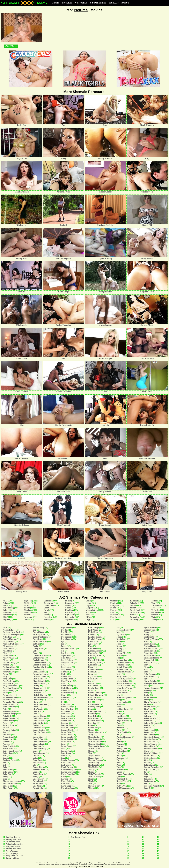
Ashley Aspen (9, 711)
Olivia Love (122, 718)
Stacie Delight (150, 681)
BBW (5, 617)
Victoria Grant (150, 739)
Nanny (119, 649)
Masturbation (92, 610)
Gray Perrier (67, 669)
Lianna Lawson (95, 693)
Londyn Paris (94, 721)
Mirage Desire (94, 786)
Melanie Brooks (95, 760)
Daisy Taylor (38, 723)
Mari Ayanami (94, 739)
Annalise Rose (9, 700)
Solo (132, 615)
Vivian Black (150, 746)
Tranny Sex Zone (13, 839)
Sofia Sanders (150, 674)
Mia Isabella (94, 765)
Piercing (114, 610)
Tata (146, 693)
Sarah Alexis (149, 644)
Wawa (147, 751)
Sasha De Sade (150, 651)
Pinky (119, 756)
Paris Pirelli (122, 732)
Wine (146, 760)
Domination (49, 605)
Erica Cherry (39, 779)
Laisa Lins (93, 672)
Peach (119, 742)
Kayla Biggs (66, 786)
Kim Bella (93, 649)
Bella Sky (7, 774)
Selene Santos (150, 656)
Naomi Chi (121, 653)
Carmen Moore (39, 662)
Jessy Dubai (66, 753)
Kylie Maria (93, 669)
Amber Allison (9, 667)
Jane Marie (66, 718)
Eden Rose (37, 760)
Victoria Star (150, 742)
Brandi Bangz (39, 632)
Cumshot (47, 601)
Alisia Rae (7, 656)
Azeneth (6, 742)
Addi (5, 628)
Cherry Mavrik (39, 688)
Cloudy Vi (37, 711)
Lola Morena (94, 718)
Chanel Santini (39, 681)
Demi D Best (38, 739)
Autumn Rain (9, 730)
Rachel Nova (122, 781)
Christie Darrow (40, 695)
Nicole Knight (123, 681)
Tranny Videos (12, 858)
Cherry (36, 686)
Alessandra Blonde (11, 644)
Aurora (6, 728)
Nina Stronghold (124, 697)
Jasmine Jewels (68, 725)
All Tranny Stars (13, 842)
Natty (119, 674)
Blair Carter (8, 788)
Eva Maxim (66, 635)
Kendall (92, 635)
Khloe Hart (93, 642)
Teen (153, 603)
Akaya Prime (9, 642)
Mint (90, 784)
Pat (118, 735)
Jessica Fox (66, 751)
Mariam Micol (94, 744)
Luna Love (93, 728)
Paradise (120, 728)
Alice (5, 653)
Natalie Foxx (122, 665)
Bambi (6, 758)
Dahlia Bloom (39, 718)
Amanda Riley (9, 662)
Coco (35, 714)
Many (91, 735)
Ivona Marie (66, 707)
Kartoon (65, 779)
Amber (6, 665)
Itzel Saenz (66, 704)
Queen (119, 772)
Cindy (35, 702)
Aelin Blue (8, 637)
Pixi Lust (120, 758)
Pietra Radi (122, 751)
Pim (118, 753)
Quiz (119, 777)
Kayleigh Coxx (67, 788)
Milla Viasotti (94, 774)
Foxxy (64, 646)
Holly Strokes (67, 693)
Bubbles (36, 644)
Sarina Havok (150, 646)
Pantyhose (115, 605)
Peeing (113, 608)
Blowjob (27, 610)
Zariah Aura (149, 781)
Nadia (119, 637)
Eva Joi (64, 630)
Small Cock (135, 610)
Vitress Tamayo (151, 744)
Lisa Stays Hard (95, 711)
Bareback (7, 612)
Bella (5, 767)
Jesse (63, 749)
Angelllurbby (9, 690)
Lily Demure (94, 704)
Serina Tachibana (152, 658)
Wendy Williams (151, 753)
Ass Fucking (8, 608)
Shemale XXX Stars (87, 867)
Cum (26, 619)
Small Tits (135, 612)
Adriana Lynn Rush (12, 632)
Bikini (26, 605)
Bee (5, 763)
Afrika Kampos (10, 639)
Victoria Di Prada (152, 737)
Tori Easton (149, 711)
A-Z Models (81, 3)
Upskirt (155, 615)
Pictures (67, 3)
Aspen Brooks (9, 718)
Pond (119, 763)
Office (88, 617)
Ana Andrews (9, 681)
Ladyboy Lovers (13, 837)
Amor (5, 674)
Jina (63, 758)
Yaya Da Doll (150, 770)
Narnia (120, 656)
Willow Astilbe (150, 758)
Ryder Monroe (150, 628)
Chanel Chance (39, 676)
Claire (35, 707)
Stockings (134, 619)
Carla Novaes (39, 658)
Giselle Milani (67, 660)
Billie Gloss (8, 786)
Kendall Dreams (95, 637)
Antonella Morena (11, 702)
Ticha (146, 704)
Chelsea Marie (39, 683)
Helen (64, 683)
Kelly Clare (93, 630)
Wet (153, 617)
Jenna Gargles (67, 737)
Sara (146, 642)
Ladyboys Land (13, 846)
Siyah (146, 667)
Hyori (64, 700)
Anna (5, 693)
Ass (4, 605)
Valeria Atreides (151, 723)
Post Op (114, 617)
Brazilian (28, 612)
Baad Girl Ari (9, 746)
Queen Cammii (123, 774)
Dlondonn (37, 746)
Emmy (36, 777)
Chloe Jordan (39, 690)
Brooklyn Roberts (41, 637)
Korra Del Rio (94, 660)
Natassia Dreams (124, 672)
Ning (119, 700)
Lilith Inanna (94, 700)
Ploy (118, 760)
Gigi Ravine (66, 656)
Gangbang (69, 603)
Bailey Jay (7, 753)
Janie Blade (66, 721)
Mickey (91, 770)
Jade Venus (66, 716)
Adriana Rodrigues (11, 635)
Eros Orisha (38, 788)
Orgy (88, 619)
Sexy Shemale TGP (14, 856)
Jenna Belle (66, 732)
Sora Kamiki (150, 676)
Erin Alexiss (38, 784)
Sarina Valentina (151, 649)
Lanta (91, 674)
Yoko (146, 774)
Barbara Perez (9, 760)
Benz (5, 779)
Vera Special (149, 735)
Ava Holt (7, 735)
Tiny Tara (148, 709)
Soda (146, 669)
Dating (125, 3)
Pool (112, 612)
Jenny (64, 744)
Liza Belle (93, 716)
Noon (119, 707)
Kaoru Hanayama (69, 770)
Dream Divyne (39, 753)
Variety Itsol (149, 730)
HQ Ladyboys (12, 853)
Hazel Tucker (67, 681)
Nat (118, 658)
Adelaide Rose (9, 630)
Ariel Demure (9, 707)
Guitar (64, 672)
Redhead (134, 601)
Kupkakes (93, 665)
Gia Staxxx (66, 653)
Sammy (147, 632)
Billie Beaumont (10, 784)
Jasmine (65, 723)
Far (63, 644)
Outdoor (114, 601)
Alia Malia (8, 651)
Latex (88, 601)
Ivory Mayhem (68, 709)
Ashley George (9, 714)
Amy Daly (7, 679)
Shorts (133, 605)
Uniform (155, 612)
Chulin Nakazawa (41, 697)
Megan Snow (94, 758)
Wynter (147, 763)
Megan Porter (94, 756)
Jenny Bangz (67, 746)
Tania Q (147, 690)
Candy (36, 653)
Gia (63, 651)
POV (112, 619)
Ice (62, 702)
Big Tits (27, 603)
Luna (90, 725)
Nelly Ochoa (122, 676)
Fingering (48, 617)
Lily (90, 702)
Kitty (90, 658)
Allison (6, 660)
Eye (63, 642)
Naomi (119, 651)
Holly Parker (67, 690)
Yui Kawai (149, 779)
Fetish (46, 615)
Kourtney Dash (95, 662)
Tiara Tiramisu (151, 702)
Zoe (146, 784)
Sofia (146, 672)
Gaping (68, 605)
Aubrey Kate (9, 725)
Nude (88, 615)
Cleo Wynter (38, 709)
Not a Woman (12, 851)
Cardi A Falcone (40, 656)
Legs (88, 605)
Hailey (64, 674)
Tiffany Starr (150, 707)
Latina (89, 603)
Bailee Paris (8, 749)
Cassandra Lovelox (41, 674)
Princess (120, 770)
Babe (5, 610)
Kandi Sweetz (67, 767)
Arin (5, 709)
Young (154, 619)
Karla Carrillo (67, 774)
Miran (91, 788)
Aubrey (6, 723)
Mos (118, 632)
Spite (146, 679)
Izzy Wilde (66, 711)
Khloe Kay (93, 644)
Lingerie (89, 608)
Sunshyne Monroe (152, 683)
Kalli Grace (66, 765)
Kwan (91, 667)
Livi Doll (92, 714)
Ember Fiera (38, 767)
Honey (64, 695)
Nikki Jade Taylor (124, 688)
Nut (118, 711)
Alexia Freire (9, 649)
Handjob (69, 610)
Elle (34, 765)
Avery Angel (8, 737)
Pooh (119, 765)
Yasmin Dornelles (152, 767)
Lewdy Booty (94, 688)
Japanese (69, 619)
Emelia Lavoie (39, 770)
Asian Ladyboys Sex (15, 844)
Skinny (133, 608)
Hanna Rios (66, 676)
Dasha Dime (38, 737)
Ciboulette (37, 700)
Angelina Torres (10, 688)
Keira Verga (93, 628)
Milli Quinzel (94, 777)
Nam (119, 642)
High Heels (70, 615)
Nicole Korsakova (124, 683)
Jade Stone (66, 714)
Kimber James (94, 651)
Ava (5, 732)
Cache (35, 646)
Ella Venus (37, 763)
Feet (45, 612)
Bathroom (7, 615)
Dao (35, 735)
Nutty (119, 714)
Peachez (120, 744)
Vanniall (148, 728)
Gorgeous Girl (67, 662)
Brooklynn (37, 639)
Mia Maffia (93, 767)
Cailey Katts (38, 649)
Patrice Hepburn (124, 737)
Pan (118, 725)
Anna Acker (8, 695)
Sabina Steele (150, 630)
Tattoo (154, 601)
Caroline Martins (40, 667)
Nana (119, 644)
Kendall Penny (95, 639)
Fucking (69, 601)
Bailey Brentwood (11, 751)
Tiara (146, 700)
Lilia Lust (92, 697)
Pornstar (114, 615)
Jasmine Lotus (67, 728)
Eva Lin (65, 632)
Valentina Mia (150, 718)
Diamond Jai (38, 744)
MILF (88, 612)
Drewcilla (37, 756)
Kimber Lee (93, 653)
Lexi (90, 690)
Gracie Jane (66, 667)
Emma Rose (38, 774)
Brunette (27, 615)
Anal (5, 601)
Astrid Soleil (8, 721)
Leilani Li (92, 683)
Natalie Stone (122, 669)
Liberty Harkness (96, 695)
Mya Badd (121, 635)
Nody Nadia (122, 702)
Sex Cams (114, 3)
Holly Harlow (67, 688)
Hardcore (69, 612)
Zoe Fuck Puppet (151, 786)
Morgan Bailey (123, 630)
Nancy (119, 646)
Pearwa (120, 746)
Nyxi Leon (121, 716)
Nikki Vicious (122, 693)
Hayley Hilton (67, 679)
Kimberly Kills (95, 656)
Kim (90, 646)
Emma (36, 772)
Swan (146, 686)
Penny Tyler (122, 749)
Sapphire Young (151, 639)
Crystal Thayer (39, 716)
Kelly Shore (93, 632)
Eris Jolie (37, 786)
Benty (5, 777)
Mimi (91, 779)
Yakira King (149, 765)
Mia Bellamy (94, 763)
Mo (118, 628)
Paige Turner (122, 721)
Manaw (91, 730)
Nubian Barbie (123, 709)
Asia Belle (7, 716)
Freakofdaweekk (68, 649)
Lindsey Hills (94, 707)
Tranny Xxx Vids (13, 849)
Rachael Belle (122, 779)
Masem (91, 751)
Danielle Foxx (39, 728)
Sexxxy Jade (149, 660)
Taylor (147, 695)
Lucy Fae (92, 723)
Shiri (146, 665)
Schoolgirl (135, 603)
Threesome (156, 605)
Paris (119, 730)
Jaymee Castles (68, 730)
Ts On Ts (155, 610)
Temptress (148, 697)
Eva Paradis (66, 637)
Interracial (70, 617)
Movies (56, 3)
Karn (63, 777)
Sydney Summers (152, 688)
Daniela (36, 725)
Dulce (35, 758)
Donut (35, 751)
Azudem (7, 744)
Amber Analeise (10, 669)
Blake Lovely (38, 628)
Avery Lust (8, 739)
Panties (113, 603)
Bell (5, 765)
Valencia (148, 716)
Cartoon (36, 669)
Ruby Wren (122, 786)
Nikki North (122, 690)
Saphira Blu (149, 637)
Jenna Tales (66, 742)
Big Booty (7, 619)
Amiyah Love (9, 672)
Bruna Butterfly (40, 642)
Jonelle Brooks (67, 760)
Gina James (66, 658)
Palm (119, 723)
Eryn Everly (66, 628)
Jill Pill (64, 756)
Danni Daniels (39, 730)
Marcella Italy (94, 737)
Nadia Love (122, 639)
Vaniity (147, 725)
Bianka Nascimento (11, 781)
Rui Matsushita (123, 788)
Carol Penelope (39, 665)
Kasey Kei (65, 781)
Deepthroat (48, 603)
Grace (64, 665)
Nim (118, 695)
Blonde (27, 608)
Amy (5, 676)
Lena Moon (93, 686)
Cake (35, 651)
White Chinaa (150, 756)
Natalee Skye (122, 660)
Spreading (135, 617)
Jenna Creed (67, 735)
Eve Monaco (66, 639)
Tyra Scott (148, 714)
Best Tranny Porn (78, 837)
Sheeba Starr (150, 662)
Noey (119, 704)
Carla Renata (39, 660)
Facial (46, 610)
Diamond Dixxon (40, 742)
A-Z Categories (98, 3)
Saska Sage (149, 653)
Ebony (46, 608)
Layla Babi (93, 676)
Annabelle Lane (10, 697)
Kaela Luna (66, 763)
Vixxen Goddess (151, 749)
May (90, 753)
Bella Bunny (8, 772)
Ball (5, 756)
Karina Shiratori (68, 772)
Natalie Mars (122, 667)
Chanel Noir (38, 679)
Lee (90, 681)
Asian (5, 603)
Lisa (90, 709)
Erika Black (38, 781)
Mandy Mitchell (95, 732)
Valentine (148, 721)
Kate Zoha (66, 784)
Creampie (28, 617)
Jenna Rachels (67, 739)
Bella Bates (8, 770)
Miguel (91, 772)
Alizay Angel (8, 658)
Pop (118, 767)
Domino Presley (40, 749)
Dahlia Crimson (40, 721)
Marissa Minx (94, 749)
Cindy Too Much (40, 704)
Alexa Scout (8, 646)
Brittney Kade (39, 635)
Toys (153, 608)
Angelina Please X (11, 686)
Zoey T (147, 788)
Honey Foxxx (67, 697)
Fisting (47, 619)
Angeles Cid (8, 683)
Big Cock (28, 601)
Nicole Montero (123, 686)
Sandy (147, 635)
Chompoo (37, 693)
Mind (91, 781)
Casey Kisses (38, 672)
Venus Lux (149, 732)
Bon (35, 630)
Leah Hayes (93, 679)
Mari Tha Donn (95, 742)
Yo (145, 772)
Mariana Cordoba (96, 746)
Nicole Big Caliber (124, 679)
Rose (119, 784)
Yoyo (146, 777)
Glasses (68, 608)
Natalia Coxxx (123, 662)
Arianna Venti (9, 704)
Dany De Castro (40, 732)
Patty (119, 739)
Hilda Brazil (66, 686)
